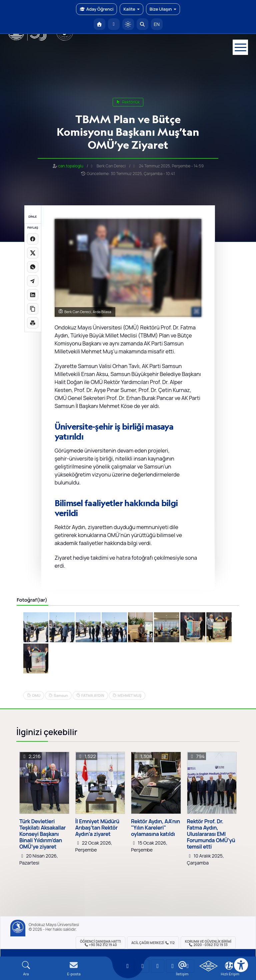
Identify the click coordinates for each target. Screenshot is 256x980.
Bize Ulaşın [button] (163, 9)
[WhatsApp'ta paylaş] (33, 267)
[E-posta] (114, 24)
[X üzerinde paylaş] (33, 253)
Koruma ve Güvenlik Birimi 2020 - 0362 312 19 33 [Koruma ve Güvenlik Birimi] (208, 943)
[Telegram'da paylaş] (33, 281)
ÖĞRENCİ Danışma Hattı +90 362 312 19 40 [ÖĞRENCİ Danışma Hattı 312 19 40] (100, 943)
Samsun (61, 695)
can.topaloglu (71, 166)
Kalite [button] (131, 9)
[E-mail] (74, 969)
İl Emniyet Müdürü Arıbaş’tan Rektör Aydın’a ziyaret (97, 828)
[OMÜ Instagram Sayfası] (158, 966)
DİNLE (32, 216)
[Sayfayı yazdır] (33, 323)
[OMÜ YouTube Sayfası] (128, 966)
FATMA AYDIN (93, 695)
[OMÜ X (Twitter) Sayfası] (173, 966)
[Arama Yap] (142, 24)
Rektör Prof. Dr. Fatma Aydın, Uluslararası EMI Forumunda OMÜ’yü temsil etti (211, 834)
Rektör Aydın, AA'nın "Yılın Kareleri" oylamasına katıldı (155, 828)
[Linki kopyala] (33, 309)
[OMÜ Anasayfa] (99, 24)
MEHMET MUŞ (130, 695)
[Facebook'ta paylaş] (33, 239)
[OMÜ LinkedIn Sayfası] (143, 966)
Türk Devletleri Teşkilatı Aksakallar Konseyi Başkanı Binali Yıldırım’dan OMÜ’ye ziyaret (42, 834)
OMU (36, 695)
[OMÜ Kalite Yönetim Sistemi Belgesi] (208, 966)
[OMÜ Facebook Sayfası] (188, 966)
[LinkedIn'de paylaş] (33, 295)
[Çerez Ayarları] (229, 966)
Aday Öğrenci (96, 9)
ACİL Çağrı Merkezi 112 (153, 943)
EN (157, 24)
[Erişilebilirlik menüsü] (241, 965)
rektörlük (128, 102)
